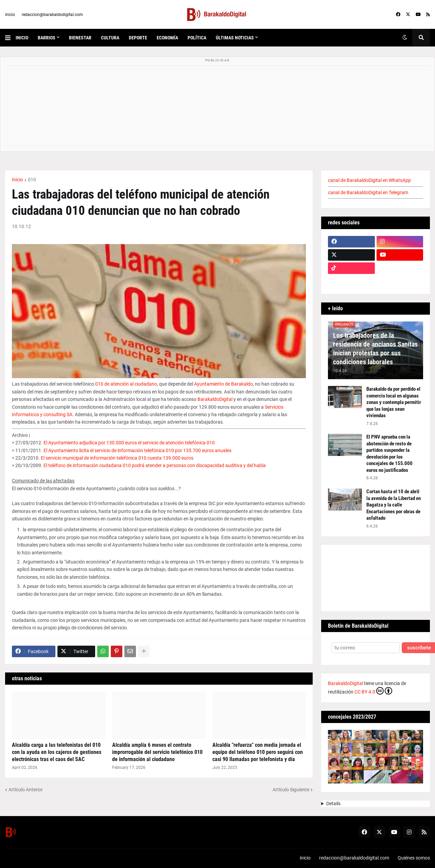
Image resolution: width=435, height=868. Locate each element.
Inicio (18, 180)
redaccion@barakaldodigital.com (52, 15)
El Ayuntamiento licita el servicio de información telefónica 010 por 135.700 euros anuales (137, 450)
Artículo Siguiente (291, 790)
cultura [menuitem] (110, 38)
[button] (10, 38)
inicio (10, 15)
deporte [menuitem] (138, 38)
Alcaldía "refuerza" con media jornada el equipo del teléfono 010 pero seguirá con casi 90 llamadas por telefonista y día (258, 752)
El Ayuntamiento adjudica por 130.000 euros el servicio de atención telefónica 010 (129, 443)
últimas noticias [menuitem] (235, 38)
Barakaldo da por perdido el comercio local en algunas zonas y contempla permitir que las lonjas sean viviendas (394, 402)
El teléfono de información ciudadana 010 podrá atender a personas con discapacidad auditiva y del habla (155, 465)
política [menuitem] (197, 38)
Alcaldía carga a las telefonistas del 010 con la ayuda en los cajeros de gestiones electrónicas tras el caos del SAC (57, 752)
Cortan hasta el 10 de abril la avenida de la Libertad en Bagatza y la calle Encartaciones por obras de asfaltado (394, 505)
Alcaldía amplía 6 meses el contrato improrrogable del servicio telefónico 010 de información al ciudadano (157, 752)
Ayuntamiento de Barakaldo (223, 384)
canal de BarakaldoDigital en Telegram (368, 192)
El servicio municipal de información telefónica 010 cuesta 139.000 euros (117, 458)
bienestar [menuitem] (80, 38)
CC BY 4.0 (373, 691)
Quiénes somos (414, 858)
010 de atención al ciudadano (126, 384)
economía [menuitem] (167, 38)
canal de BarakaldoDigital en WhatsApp (369, 180)
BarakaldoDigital (215, 399)
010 (32, 180)
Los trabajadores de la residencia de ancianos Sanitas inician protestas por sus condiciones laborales (375, 349)
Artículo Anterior (26, 790)
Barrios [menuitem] (47, 38)
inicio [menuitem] (22, 38)
